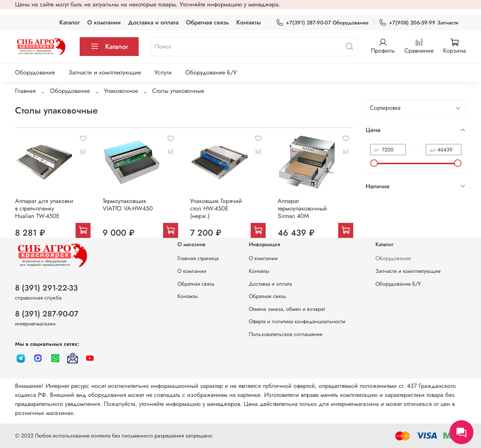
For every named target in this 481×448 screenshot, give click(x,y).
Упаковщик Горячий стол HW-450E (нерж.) (216, 208)
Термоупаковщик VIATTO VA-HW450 (128, 205)
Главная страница (198, 258)
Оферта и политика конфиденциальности (297, 321)
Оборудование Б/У (211, 72)
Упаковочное (121, 91)
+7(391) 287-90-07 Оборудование (322, 23)
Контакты (249, 22)
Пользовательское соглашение (286, 334)
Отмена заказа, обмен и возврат (287, 309)
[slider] (374, 163)
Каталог (70, 22)
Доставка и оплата (153, 22)
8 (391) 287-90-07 (47, 314)
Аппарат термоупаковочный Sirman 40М (302, 208)
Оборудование (35, 72)
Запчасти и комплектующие (105, 72)
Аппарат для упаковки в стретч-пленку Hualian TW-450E (44, 208)
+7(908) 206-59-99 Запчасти (419, 23)
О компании (104, 22)
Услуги (163, 72)
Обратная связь (207, 22)
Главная (25, 91)
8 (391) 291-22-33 (46, 288)
